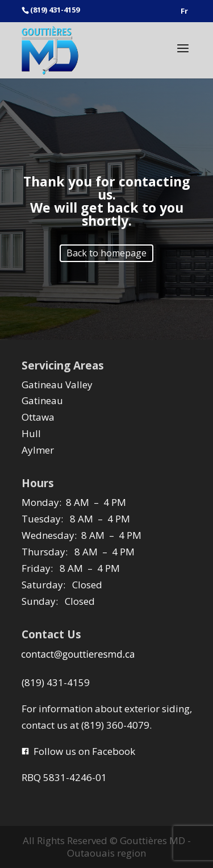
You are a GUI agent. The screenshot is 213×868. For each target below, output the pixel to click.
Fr (184, 12)
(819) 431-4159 (56, 682)
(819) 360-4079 (115, 725)
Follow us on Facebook (78, 751)
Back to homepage (106, 253)
